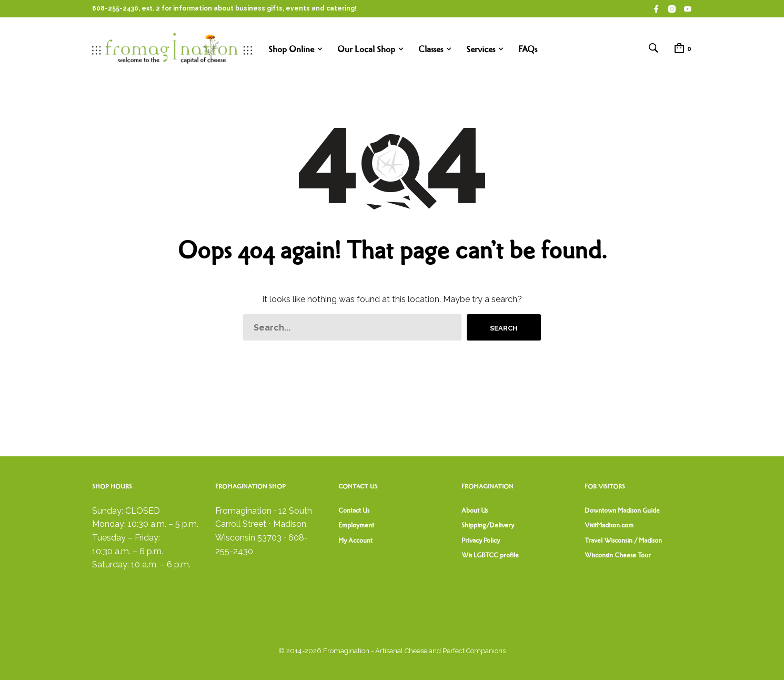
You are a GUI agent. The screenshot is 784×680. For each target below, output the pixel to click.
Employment (356, 525)
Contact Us (354, 511)
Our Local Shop (366, 49)
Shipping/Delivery (488, 525)
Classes (431, 49)
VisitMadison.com (609, 525)
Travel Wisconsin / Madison (623, 541)
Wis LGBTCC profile (490, 555)
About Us (475, 511)
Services (481, 49)
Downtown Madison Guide (622, 511)
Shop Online (291, 49)
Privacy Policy (481, 541)
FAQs (528, 49)
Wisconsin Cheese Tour (618, 555)
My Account (355, 541)
